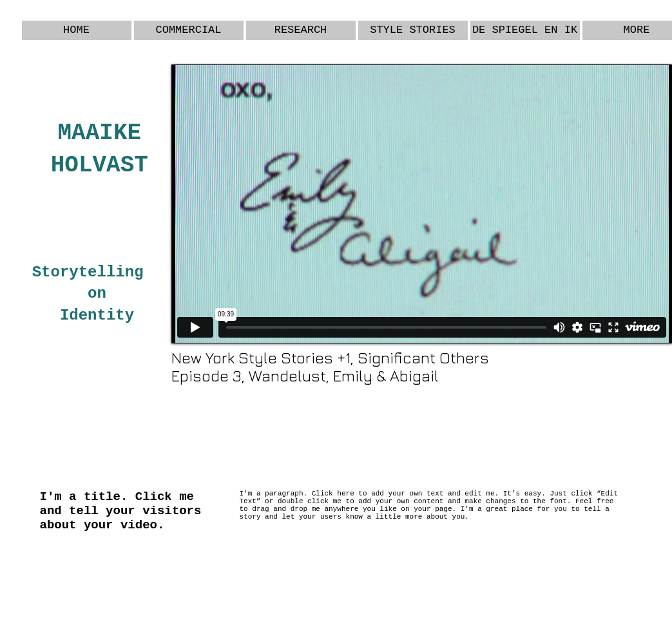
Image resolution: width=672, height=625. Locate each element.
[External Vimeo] (422, 204)
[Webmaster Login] (621, 564)
